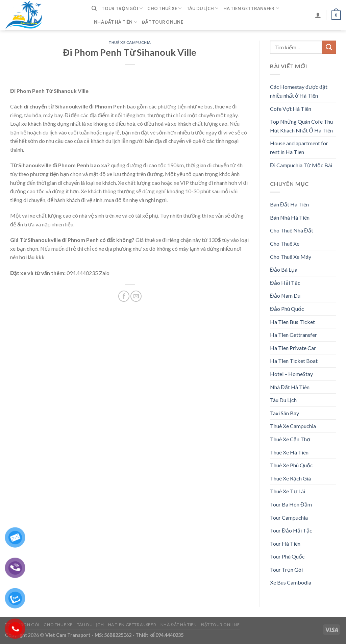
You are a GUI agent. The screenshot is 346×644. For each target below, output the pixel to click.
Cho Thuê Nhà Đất (292, 230)
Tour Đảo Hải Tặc (291, 530)
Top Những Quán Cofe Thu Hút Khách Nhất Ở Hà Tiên (301, 126)
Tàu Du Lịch (203, 8)
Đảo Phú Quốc (287, 309)
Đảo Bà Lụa (284, 269)
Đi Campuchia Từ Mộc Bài (301, 165)
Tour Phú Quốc (287, 556)
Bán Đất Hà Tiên (289, 204)
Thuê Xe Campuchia (130, 42)
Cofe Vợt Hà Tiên (291, 109)
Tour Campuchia (289, 517)
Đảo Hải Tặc (285, 283)
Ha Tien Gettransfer (251, 8)
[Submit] (329, 47)
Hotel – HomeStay (291, 374)
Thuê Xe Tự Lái (288, 491)
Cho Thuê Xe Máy (291, 257)
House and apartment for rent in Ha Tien (299, 147)
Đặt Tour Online (163, 22)
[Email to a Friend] (136, 296)
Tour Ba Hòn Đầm (291, 504)
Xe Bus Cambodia (291, 582)
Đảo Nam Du (285, 295)
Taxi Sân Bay (285, 413)
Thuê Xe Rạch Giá (290, 478)
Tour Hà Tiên (285, 543)
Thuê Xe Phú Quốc (291, 465)
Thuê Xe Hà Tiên (289, 452)
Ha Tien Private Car (293, 348)
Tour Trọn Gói (122, 8)
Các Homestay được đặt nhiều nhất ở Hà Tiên (299, 91)
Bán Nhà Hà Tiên (290, 217)
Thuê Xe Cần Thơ (290, 439)
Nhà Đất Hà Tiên (116, 22)
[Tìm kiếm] (94, 8)
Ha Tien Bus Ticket (292, 322)
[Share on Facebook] (124, 296)
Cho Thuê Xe (164, 8)
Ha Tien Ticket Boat (294, 361)
